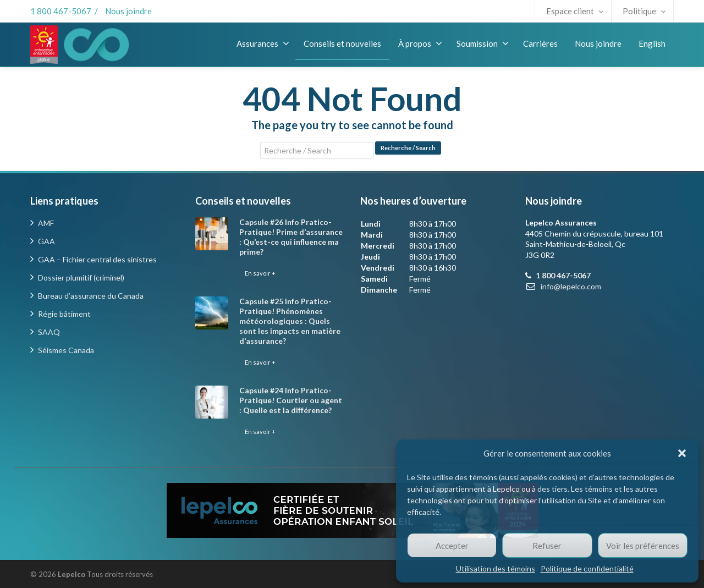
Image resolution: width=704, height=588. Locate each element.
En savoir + (260, 273)
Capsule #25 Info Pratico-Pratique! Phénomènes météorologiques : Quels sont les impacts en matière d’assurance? (290, 321)
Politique (644, 11)
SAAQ (49, 332)
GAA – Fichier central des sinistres (97, 259)
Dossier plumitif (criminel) (81, 277)
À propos (420, 43)
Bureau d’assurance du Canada (91, 296)
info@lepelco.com (571, 286)
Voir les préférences (643, 546)
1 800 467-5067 (61, 11)
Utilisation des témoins (496, 568)
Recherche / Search (408, 148)
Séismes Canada (66, 350)
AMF (46, 223)
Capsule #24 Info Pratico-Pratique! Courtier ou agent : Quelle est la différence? (291, 400)
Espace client (575, 11)
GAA (46, 241)
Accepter (452, 546)
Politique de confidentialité (587, 568)
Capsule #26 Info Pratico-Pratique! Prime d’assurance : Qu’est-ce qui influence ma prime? (291, 237)
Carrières (540, 43)
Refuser (547, 546)
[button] (682, 453)
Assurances (263, 43)
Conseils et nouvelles (342, 43)
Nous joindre (128, 11)
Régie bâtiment (64, 314)
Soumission (483, 43)
